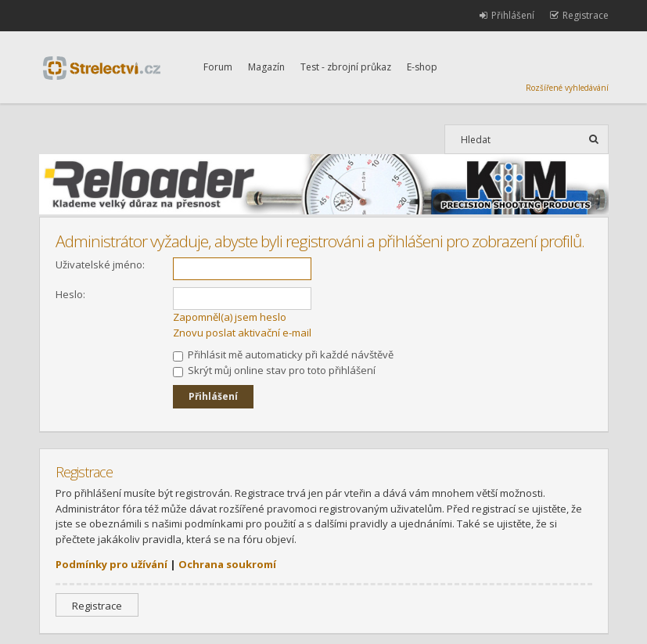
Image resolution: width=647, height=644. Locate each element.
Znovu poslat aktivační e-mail (242, 333)
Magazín (266, 67)
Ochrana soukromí (227, 564)
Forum (218, 67)
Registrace (97, 606)
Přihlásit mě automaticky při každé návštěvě (283, 354)
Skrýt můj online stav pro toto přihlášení (274, 370)
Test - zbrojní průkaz (346, 67)
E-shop (422, 67)
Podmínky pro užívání (111, 564)
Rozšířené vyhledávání (567, 88)
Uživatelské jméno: (100, 264)
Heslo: (70, 294)
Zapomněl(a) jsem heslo (230, 317)
